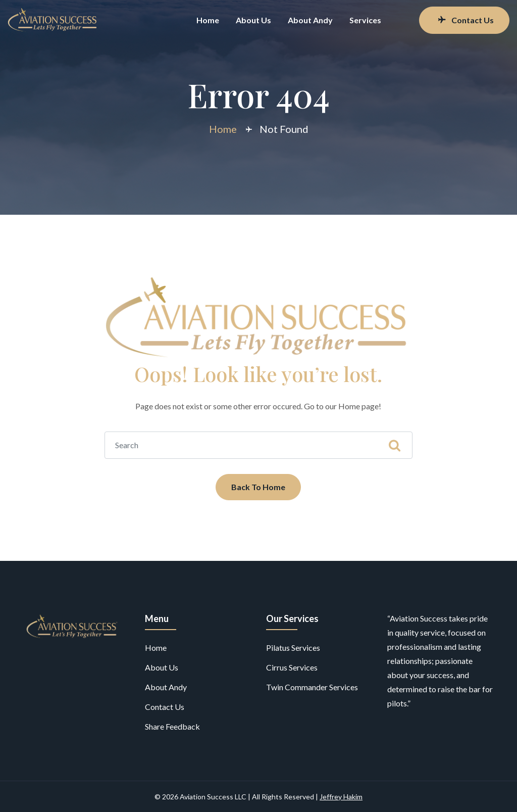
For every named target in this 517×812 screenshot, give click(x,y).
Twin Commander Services (312, 687)
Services (365, 20)
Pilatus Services (293, 648)
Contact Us (466, 20)
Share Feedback (172, 726)
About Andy (310, 20)
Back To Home (258, 487)
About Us (253, 20)
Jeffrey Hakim (341, 797)
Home (208, 20)
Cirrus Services (292, 667)
